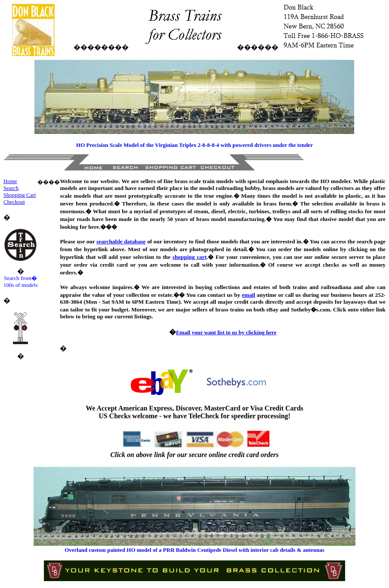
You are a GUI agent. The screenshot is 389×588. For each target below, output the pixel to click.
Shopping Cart (20, 195)
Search (11, 188)
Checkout (14, 202)
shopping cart (190, 257)
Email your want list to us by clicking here (226, 332)
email (249, 295)
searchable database (121, 241)
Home (10, 181)
